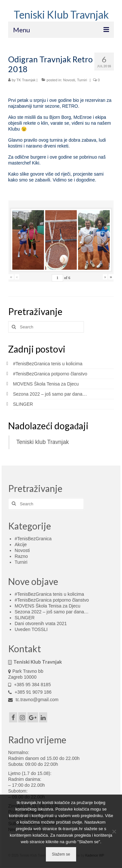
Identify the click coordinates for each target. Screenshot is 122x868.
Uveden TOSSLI (31, 629)
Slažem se (61, 854)
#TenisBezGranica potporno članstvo (50, 374)
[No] (114, 831)
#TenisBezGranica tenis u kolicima (48, 364)
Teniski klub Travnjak (42, 442)
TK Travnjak (26, 80)
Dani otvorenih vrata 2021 (41, 623)
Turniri (82, 80)
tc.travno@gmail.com (33, 700)
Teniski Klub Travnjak (61, 15)
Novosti (69, 80)
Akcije (21, 544)
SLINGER (23, 404)
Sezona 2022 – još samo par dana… (50, 394)
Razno (21, 556)
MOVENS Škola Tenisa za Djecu (46, 384)
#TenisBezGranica (33, 539)
